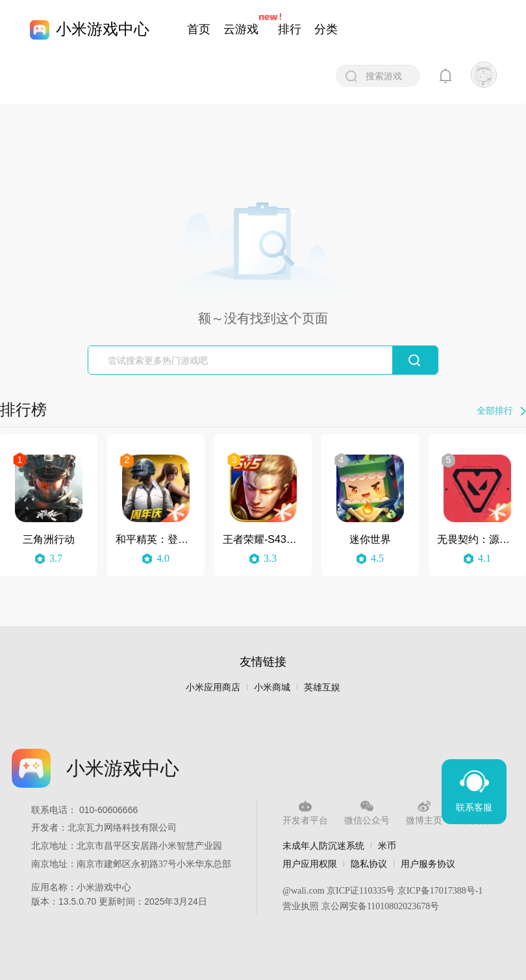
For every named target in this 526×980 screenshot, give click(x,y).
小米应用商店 (213, 687)
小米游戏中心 (103, 29)
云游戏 (241, 29)
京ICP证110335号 (361, 891)
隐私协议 (369, 864)
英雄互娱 (322, 687)
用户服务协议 (428, 864)
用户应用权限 (310, 864)
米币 (387, 846)
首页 (199, 29)
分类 (326, 29)
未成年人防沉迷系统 (323, 846)
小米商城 (272, 687)
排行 (290, 29)
